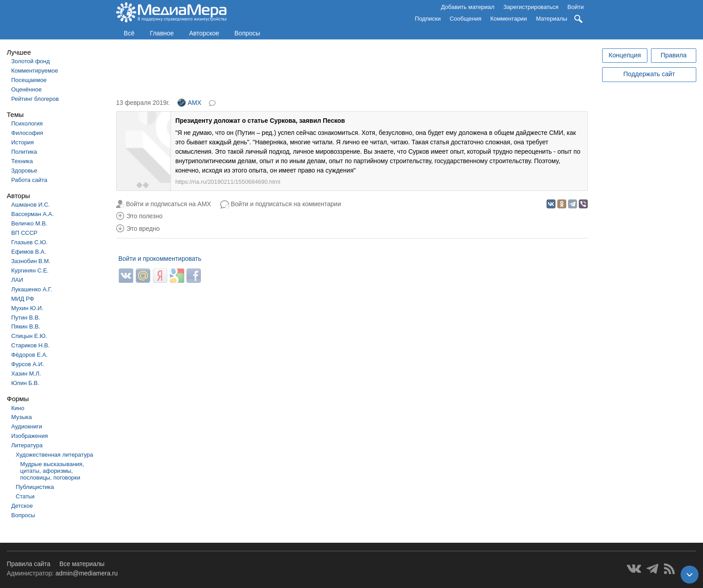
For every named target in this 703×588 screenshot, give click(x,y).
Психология (27, 123)
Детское (22, 506)
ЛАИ (17, 280)
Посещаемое (29, 80)
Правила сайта (28, 564)
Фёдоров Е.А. (29, 355)
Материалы (551, 19)
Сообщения (466, 19)
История (22, 142)
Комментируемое (35, 71)
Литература (27, 445)
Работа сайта (29, 180)
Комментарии (509, 19)
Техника (22, 161)
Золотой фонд (30, 61)
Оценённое (26, 89)
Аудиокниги (27, 426)
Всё (129, 33)
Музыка (22, 417)
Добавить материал (467, 7)
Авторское (204, 33)
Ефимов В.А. (29, 252)
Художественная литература (54, 455)
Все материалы (82, 564)
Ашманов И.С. (30, 205)
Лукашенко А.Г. (32, 289)
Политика (24, 152)
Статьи (25, 496)
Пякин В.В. (26, 326)
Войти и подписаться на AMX (169, 204)
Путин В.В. (26, 318)
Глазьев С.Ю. (29, 242)
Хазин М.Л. (26, 374)
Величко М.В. (29, 223)
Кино (18, 408)
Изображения (30, 436)
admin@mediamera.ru (87, 573)
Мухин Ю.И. (27, 308)
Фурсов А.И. (28, 364)
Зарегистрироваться (531, 7)
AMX (189, 103)
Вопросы (247, 33)
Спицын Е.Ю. (29, 336)
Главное (162, 33)
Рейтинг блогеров (35, 99)
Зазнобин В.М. (31, 261)
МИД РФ (23, 299)
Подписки (428, 19)
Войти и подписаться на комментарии (286, 204)
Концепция (625, 55)
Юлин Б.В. (25, 383)
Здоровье (24, 171)
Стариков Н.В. (30, 345)
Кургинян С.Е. (30, 270)
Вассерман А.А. (33, 214)
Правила (673, 55)
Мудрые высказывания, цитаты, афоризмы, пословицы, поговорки (52, 471)
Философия (27, 133)
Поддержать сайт (649, 74)
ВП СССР (24, 233)
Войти (576, 7)
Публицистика (35, 487)
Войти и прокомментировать (160, 259)
